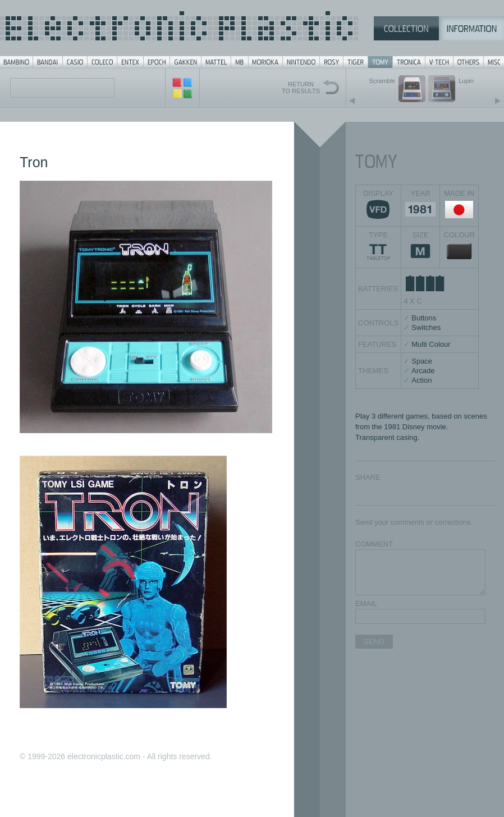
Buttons (424, 318)
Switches (426, 327)
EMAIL (366, 603)
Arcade (423, 371)
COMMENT (374, 544)
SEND (374, 642)
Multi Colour (431, 344)
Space (422, 361)
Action (421, 380)
